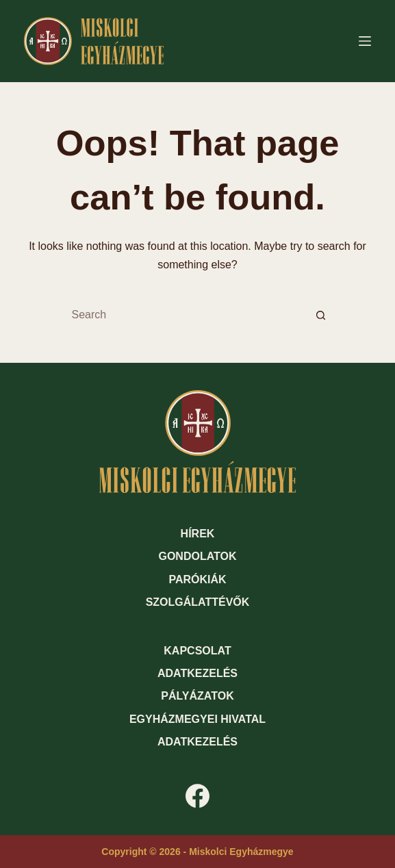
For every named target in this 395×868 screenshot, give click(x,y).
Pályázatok (197, 696)
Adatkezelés (197, 673)
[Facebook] (197, 796)
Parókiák (197, 579)
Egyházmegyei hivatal (197, 719)
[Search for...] (184, 315)
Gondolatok (197, 556)
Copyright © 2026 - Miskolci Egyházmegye (197, 852)
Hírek (198, 534)
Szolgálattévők (198, 602)
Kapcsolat (197, 651)
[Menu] (365, 41)
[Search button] (321, 315)
